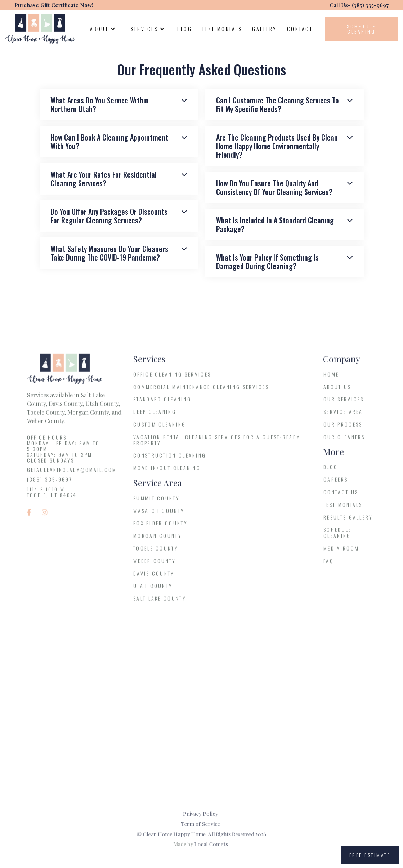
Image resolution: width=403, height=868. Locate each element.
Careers (336, 484)
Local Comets (212, 845)
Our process (343, 429)
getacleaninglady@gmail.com (72, 474)
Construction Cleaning (170, 460)
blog (331, 471)
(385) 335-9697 (50, 484)
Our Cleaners (344, 441)
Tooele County (156, 553)
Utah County (153, 590)
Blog (185, 29)
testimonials (222, 29)
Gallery (265, 29)
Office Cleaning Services (172, 379)
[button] (103, 29)
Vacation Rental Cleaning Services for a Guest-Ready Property (217, 444)
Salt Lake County (160, 603)
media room (341, 553)
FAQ (329, 565)
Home (331, 379)
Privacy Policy (201, 812)
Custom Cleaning (160, 429)
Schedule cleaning (361, 29)
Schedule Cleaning (337, 537)
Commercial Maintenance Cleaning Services (201, 391)
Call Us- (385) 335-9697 (359, 5)
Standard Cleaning (162, 404)
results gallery (348, 522)
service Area (343, 416)
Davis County (154, 578)
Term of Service (200, 823)
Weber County (155, 565)
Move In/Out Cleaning (167, 473)
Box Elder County (160, 528)
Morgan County (158, 540)
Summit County (156, 502)
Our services (344, 404)
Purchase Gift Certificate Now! (54, 5)
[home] (40, 29)
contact (300, 29)
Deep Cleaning (155, 416)
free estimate (370, 855)
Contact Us (341, 496)
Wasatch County (159, 515)
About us (337, 391)
